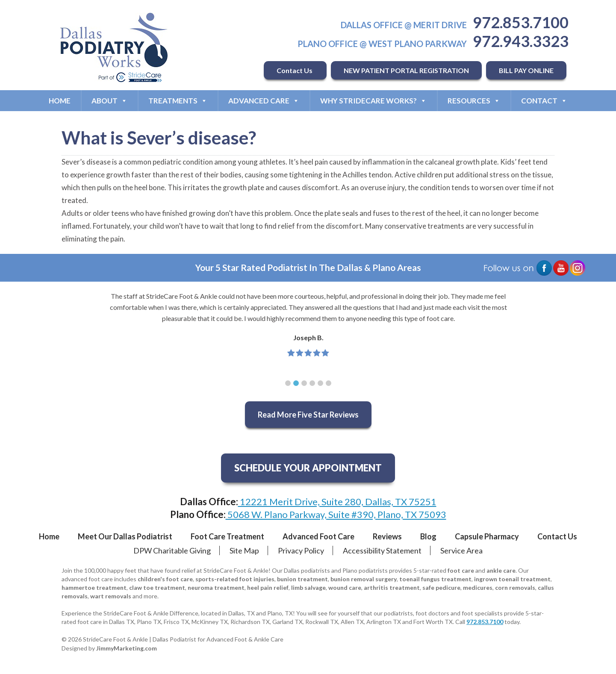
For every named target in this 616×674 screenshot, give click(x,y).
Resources (474, 101)
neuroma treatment (216, 587)
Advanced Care (264, 101)
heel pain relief (268, 587)
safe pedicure (441, 587)
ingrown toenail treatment (512, 579)
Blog (428, 536)
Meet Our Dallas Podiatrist (125, 536)
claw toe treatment (157, 587)
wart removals (111, 596)
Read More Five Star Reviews (308, 415)
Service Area (461, 550)
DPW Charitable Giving (172, 550)
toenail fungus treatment (435, 579)
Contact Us (295, 70)
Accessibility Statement (382, 550)
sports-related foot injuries (235, 579)
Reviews (387, 536)
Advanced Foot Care (318, 536)
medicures (478, 587)
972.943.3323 (521, 41)
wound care (345, 587)
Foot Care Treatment (227, 536)
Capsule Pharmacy (487, 536)
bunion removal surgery (364, 579)
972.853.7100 (521, 22)
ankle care (501, 570)
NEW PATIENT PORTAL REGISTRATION (406, 70)
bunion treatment (302, 579)
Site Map (244, 550)
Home (60, 101)
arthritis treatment (392, 587)
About (109, 101)
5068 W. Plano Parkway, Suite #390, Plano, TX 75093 (336, 514)
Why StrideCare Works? (373, 101)
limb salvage (308, 587)
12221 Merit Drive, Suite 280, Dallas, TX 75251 (337, 502)
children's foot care (165, 579)
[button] (288, 383)
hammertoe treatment (94, 587)
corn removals (515, 587)
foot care (461, 570)
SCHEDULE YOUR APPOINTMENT (308, 468)
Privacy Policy (301, 550)
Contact (544, 101)
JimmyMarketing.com (127, 648)
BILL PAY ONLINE (526, 70)
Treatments (178, 101)
